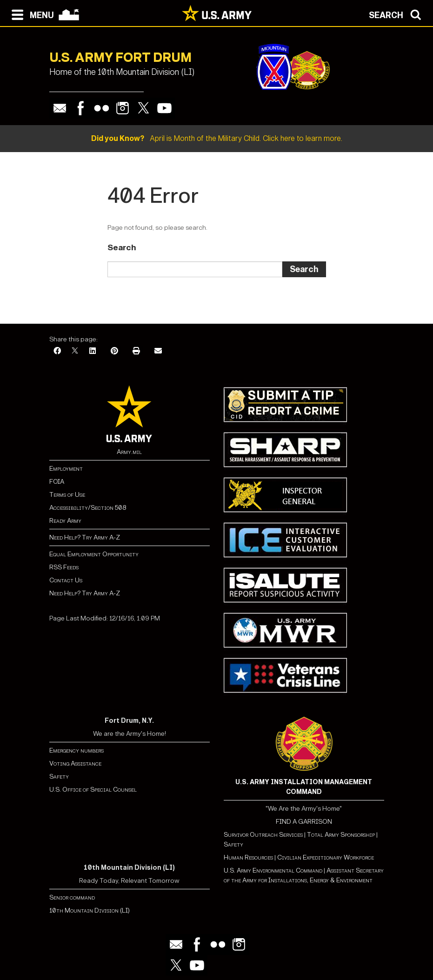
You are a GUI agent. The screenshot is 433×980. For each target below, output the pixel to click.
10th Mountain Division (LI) (90, 910)
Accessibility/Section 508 (88, 508)
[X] (75, 351)
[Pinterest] (114, 351)
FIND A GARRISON (304, 822)
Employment (66, 469)
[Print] (136, 351)
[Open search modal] (397, 14)
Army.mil (129, 452)
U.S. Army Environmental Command (273, 870)
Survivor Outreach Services (263, 835)
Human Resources (248, 857)
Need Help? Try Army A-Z (85, 537)
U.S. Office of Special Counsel (93, 790)
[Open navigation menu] (30, 14)
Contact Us (66, 580)
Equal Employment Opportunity (94, 554)
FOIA (57, 482)
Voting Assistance (75, 763)
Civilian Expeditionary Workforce (326, 857)
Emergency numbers (77, 750)
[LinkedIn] (93, 351)
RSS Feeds (64, 567)
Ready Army (65, 521)
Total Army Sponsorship (341, 835)
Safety (59, 777)
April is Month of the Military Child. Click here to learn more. (217, 138)
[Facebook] (57, 351)
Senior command (72, 897)
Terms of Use (67, 495)
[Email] (158, 351)
